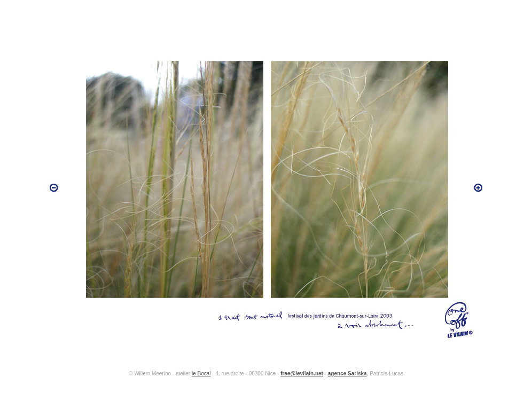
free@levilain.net (302, 374)
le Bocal (201, 374)
